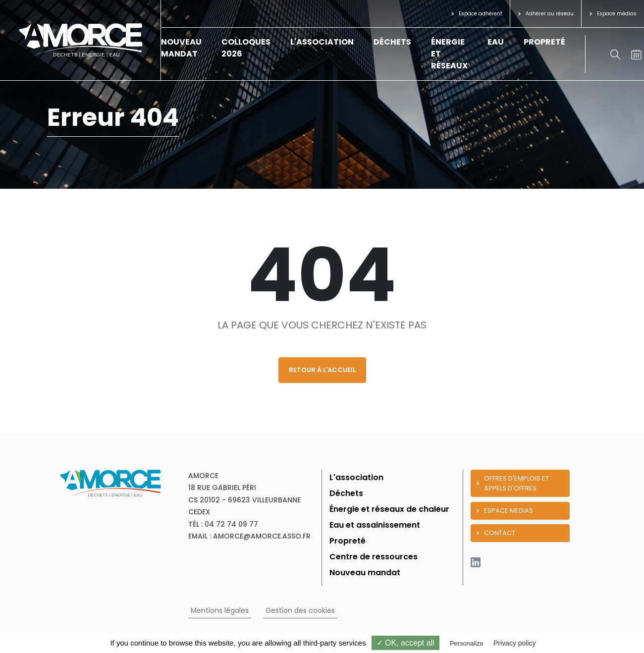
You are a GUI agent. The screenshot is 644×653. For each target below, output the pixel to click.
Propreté (544, 42)
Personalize (467, 643)
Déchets (392, 42)
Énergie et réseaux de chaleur (389, 509)
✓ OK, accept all (405, 643)
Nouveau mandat (181, 48)
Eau (496, 42)
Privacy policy (515, 643)
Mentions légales (220, 610)
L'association (322, 42)
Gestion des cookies (300, 610)
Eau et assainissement (375, 525)
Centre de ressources (374, 557)
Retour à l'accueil (322, 370)
